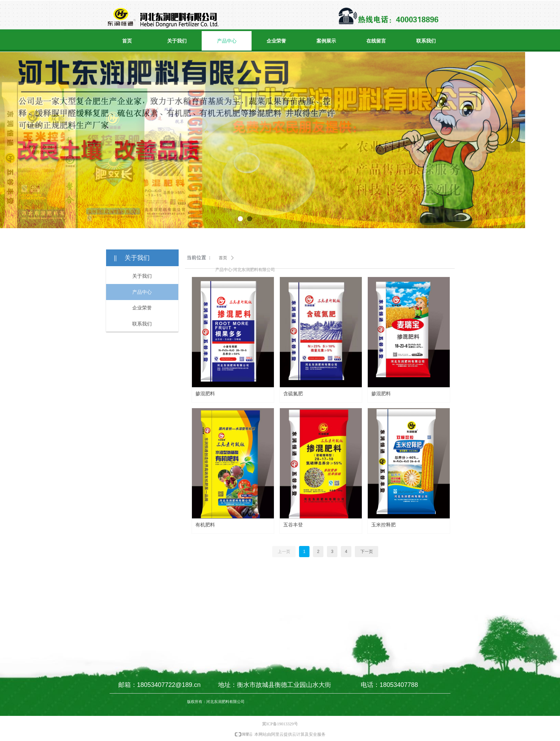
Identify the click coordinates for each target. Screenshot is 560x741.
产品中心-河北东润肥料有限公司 (245, 270)
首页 (223, 258)
